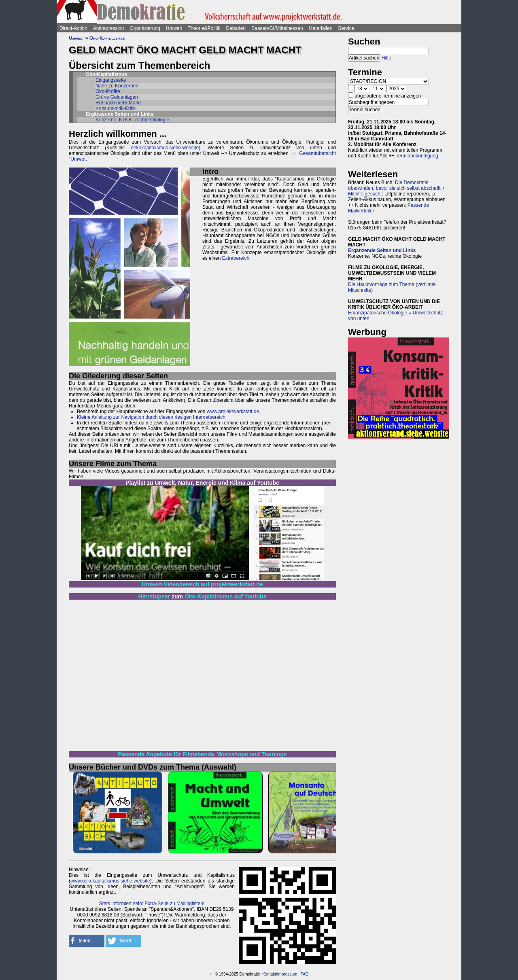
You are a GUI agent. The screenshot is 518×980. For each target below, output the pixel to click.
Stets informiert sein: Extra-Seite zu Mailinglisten (151, 904)
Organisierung (145, 28)
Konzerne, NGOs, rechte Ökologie (132, 120)
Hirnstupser (154, 596)
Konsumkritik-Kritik (116, 108)
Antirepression (109, 28)
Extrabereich (236, 258)
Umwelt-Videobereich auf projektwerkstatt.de (202, 584)
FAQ (305, 974)
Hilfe (386, 58)
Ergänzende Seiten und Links (382, 250)
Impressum (287, 974)
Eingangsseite (111, 80)
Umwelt (174, 28)
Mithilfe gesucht (365, 194)
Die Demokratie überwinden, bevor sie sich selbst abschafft (394, 185)
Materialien (321, 28)
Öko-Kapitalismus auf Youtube (226, 596)
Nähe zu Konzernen (117, 86)
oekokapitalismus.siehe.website (165, 148)
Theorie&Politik (204, 28)
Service (346, 28)
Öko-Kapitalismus (107, 38)
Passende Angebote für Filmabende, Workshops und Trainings (203, 754)
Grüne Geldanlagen (117, 97)
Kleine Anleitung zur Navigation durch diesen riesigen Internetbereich (151, 417)
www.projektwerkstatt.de (233, 412)
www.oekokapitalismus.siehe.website (110, 881)
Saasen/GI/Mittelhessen (277, 28)
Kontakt (269, 974)
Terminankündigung (417, 156)
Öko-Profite (108, 91)
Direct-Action (73, 28)
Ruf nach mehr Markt (118, 103)
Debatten (236, 28)
